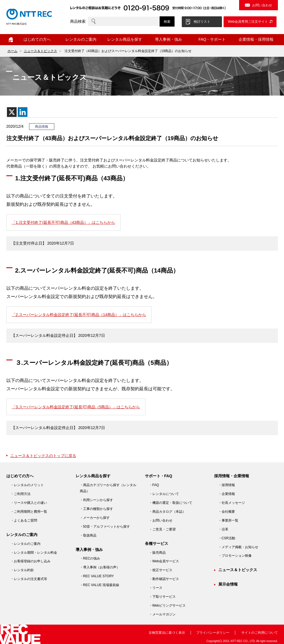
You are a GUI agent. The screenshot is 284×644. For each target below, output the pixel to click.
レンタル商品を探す (125, 39)
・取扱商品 (88, 535)
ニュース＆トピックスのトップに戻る (43, 456)
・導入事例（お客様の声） (100, 567)
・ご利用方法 (21, 494)
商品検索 (78, 21)
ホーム (11, 40)
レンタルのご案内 (81, 39)
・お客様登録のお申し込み (30, 561)
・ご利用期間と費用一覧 (29, 512)
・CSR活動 (227, 538)
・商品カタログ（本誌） (167, 512)
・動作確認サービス (164, 579)
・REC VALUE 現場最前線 (99, 585)
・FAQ (154, 485)
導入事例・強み (168, 39)
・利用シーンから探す (96, 500)
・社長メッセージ (232, 503)
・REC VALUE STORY (97, 576)
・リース (156, 588)
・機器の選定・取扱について (171, 503)
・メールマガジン (162, 614)
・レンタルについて (164, 494)
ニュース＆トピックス (40, 51)
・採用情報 (227, 485)
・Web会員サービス (164, 561)
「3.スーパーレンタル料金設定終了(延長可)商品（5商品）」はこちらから (76, 407)
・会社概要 (227, 512)
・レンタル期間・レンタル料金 (34, 553)
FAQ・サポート (212, 39)
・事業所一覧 (228, 520)
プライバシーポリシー (213, 633)
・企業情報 (227, 494)
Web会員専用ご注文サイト (248, 22)
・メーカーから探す (95, 518)
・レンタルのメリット (27, 485)
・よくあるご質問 (24, 520)
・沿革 (223, 529)
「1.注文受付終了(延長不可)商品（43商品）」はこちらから (64, 222)
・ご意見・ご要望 (162, 529)
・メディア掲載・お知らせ (238, 547)
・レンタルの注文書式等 (29, 579)
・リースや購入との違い (29, 503)
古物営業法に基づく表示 (167, 633)
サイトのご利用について (260, 633)
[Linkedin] (23, 112)
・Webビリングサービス (167, 605)
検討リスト (202, 22)
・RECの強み (90, 558)
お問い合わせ (262, 5)
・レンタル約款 (22, 570)
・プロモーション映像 (235, 556)
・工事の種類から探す (96, 509)
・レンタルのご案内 (25, 544)
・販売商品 (157, 553)
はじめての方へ (37, 39)
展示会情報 (228, 584)
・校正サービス (161, 570)
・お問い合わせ (161, 520)
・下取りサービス (162, 597)
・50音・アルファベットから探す (105, 527)
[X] (12, 112)
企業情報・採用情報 (256, 39)
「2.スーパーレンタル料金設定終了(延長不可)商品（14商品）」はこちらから (79, 315)
